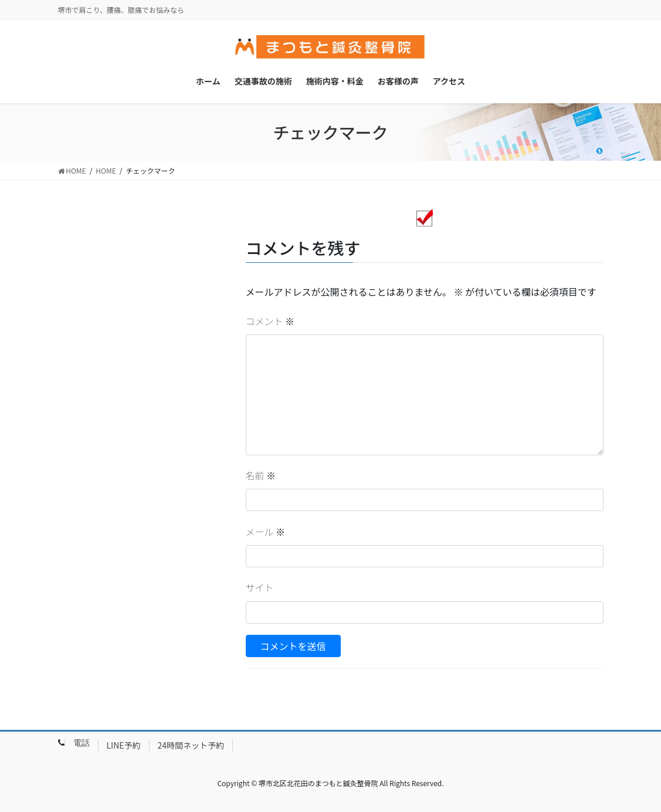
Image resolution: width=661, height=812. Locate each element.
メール (266, 532)
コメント (270, 321)
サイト (260, 587)
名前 (261, 475)
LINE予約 (124, 745)
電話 (82, 743)
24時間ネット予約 (191, 745)
